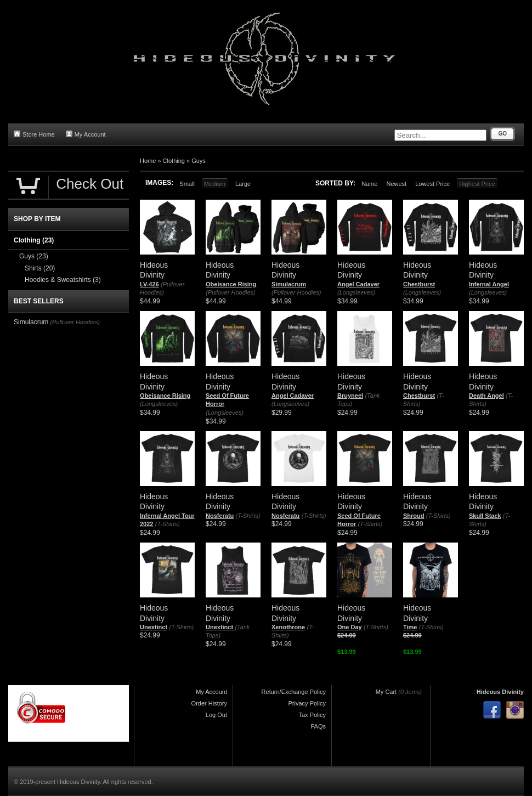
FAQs (318, 726)
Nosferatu (220, 516)
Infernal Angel (489, 284)
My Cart (386, 692)
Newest (396, 184)
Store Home (34, 134)
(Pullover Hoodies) (230, 292)
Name (369, 184)
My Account (86, 134)
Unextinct (154, 627)
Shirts (40, 268)
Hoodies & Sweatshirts (63, 280)
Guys (199, 161)
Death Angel (486, 396)
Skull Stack (485, 516)
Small (187, 184)
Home (148, 161)
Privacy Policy (307, 703)
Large (243, 184)
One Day (350, 627)
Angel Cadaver (358, 284)
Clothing (174, 161)
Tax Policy (312, 715)
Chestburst (419, 284)
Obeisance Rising (231, 284)
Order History (209, 703)
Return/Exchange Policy (294, 692)
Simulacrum (289, 284)
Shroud (414, 516)
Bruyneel (350, 396)
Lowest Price (432, 184)
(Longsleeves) (356, 292)
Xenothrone (288, 627)
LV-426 (149, 284)
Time (410, 627)
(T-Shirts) (168, 524)
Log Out (216, 715)
